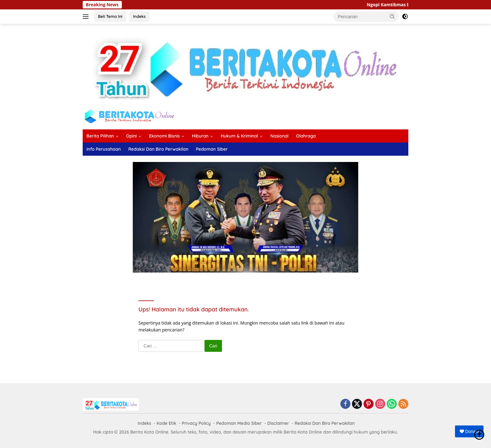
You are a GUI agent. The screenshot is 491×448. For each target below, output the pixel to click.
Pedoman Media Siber (239, 423)
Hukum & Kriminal (239, 136)
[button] (392, 16)
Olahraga (306, 136)
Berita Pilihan (100, 136)
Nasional (279, 136)
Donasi (469, 431)
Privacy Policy (196, 423)
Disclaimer (278, 423)
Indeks (139, 16)
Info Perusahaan (104, 149)
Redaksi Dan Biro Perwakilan (158, 149)
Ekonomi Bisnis (164, 136)
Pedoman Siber (212, 149)
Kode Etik (166, 423)
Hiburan (200, 136)
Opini (132, 136)
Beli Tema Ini (110, 16)
